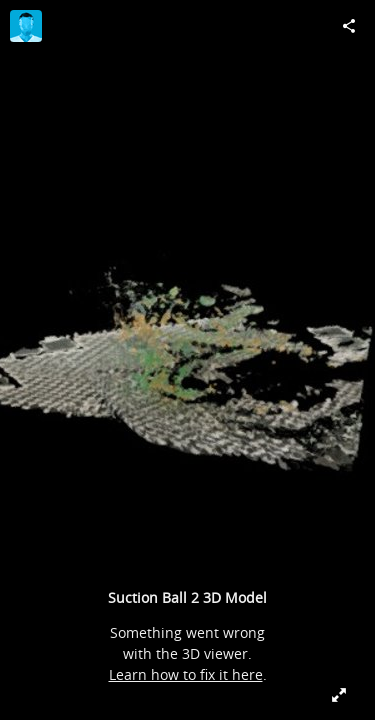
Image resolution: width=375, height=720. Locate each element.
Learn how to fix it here (186, 674)
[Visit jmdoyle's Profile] (26, 26)
